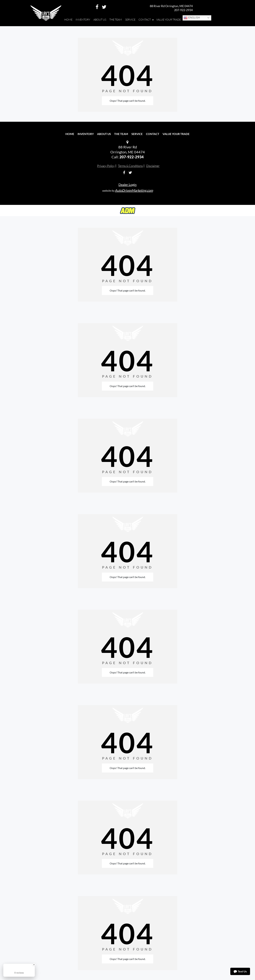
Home (70, 134)
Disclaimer (153, 166)
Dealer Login (127, 185)
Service (137, 134)
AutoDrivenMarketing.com (134, 190)
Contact (153, 134)
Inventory (86, 134)
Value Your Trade (176, 134)
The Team (121, 134)
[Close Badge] (34, 965)
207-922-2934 (183, 10)
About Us (104, 134)
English (192, 18)
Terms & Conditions (130, 166)
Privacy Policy (106, 166)
